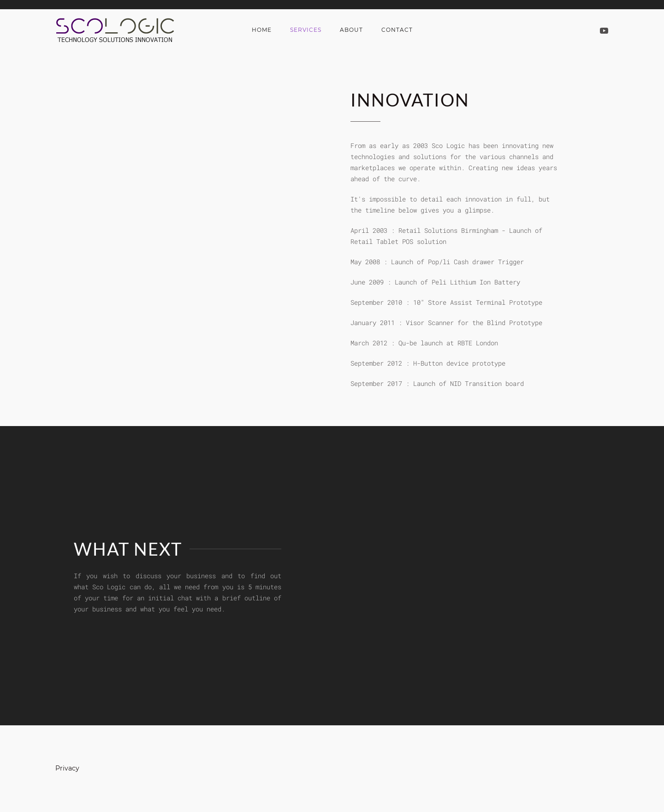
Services (306, 30)
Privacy (67, 768)
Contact (397, 30)
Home (262, 30)
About (351, 30)
